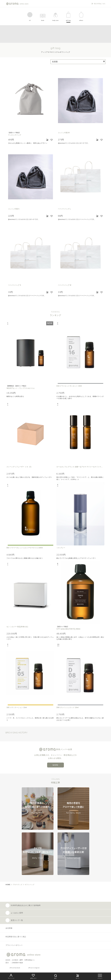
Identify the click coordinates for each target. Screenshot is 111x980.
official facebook (15, 968)
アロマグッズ (18, 885)
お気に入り (33, 976)
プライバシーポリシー (14, 945)
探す (55, 976)
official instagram (34, 968)
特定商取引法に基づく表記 (16, 937)
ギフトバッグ (30, 885)
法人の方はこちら (100, 4)
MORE (55, 765)
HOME (8, 885)
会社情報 (9, 928)
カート (78, 976)
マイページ (11, 976)
